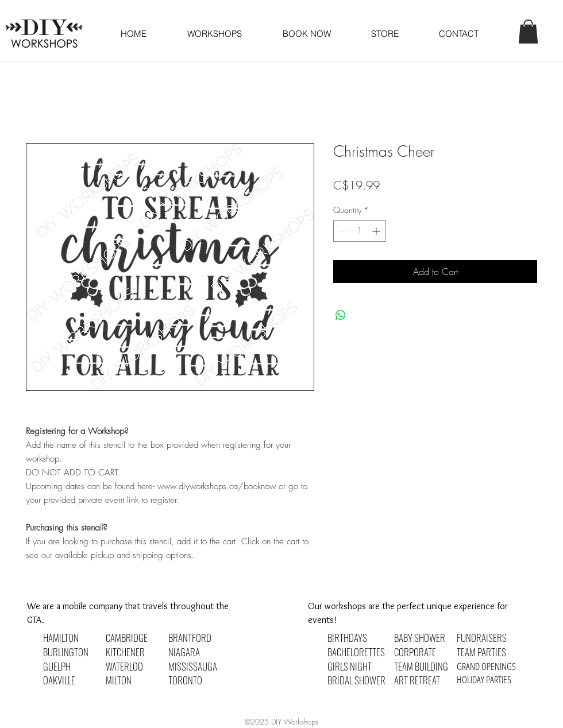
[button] (306, 34)
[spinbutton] (360, 231)
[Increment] (377, 231)
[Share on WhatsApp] (341, 315)
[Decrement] (342, 231)
